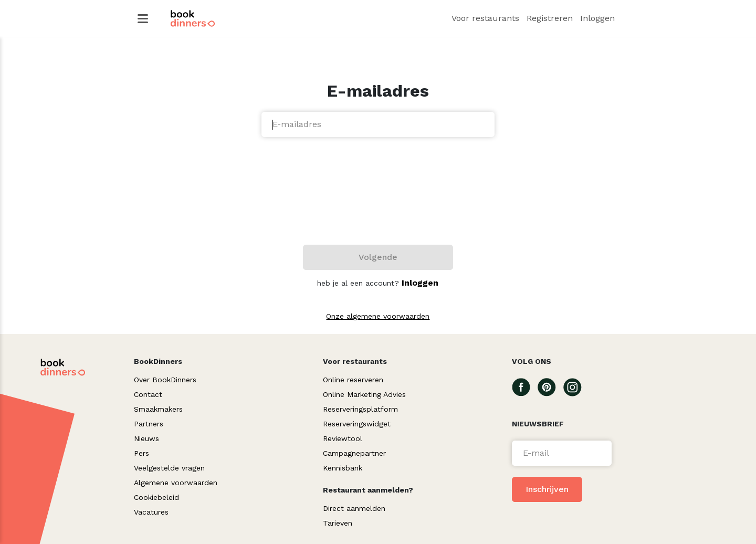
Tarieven (338, 523)
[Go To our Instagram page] (576, 386)
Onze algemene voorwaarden (378, 316)
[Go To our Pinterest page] (550, 386)
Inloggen (420, 283)
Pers (141, 453)
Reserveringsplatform (360, 409)
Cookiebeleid (156, 497)
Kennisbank (343, 468)
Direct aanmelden (354, 508)
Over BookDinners (165, 380)
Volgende (378, 257)
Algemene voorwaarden (176, 483)
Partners (149, 424)
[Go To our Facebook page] (525, 386)
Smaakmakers (158, 409)
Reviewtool (343, 438)
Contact (148, 394)
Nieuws (146, 438)
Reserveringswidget (357, 424)
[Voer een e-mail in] (562, 453)
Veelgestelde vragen (169, 468)
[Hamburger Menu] (143, 19)
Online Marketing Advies (364, 394)
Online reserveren (353, 380)
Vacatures (151, 512)
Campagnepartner (354, 453)
